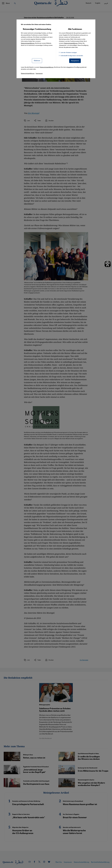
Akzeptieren (75, 61)
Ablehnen (37, 60)
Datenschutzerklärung (28, 43)
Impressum (39, 73)
